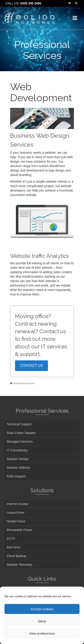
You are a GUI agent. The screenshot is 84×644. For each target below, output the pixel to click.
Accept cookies (42, 609)
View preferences (42, 633)
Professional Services (24, 383)
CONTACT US (31, 366)
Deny (42, 621)
